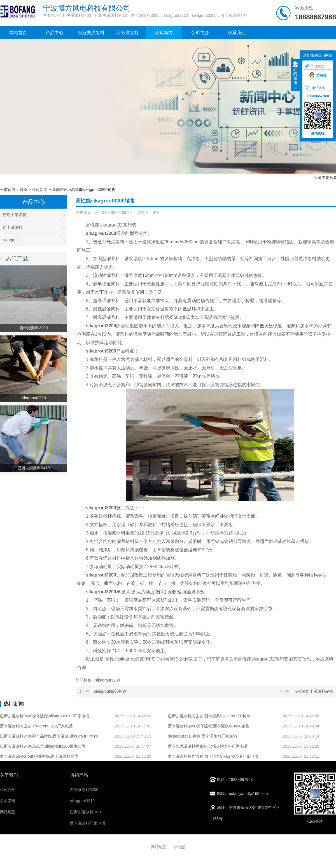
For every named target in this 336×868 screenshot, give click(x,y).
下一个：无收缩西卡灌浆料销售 (306, 691)
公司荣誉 (8, 801)
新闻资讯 (60, 190)
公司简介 (200, 33)
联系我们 (237, 33)
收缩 (295, 76)
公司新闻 (164, 33)
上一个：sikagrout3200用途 (102, 691)
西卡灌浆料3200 (84, 790)
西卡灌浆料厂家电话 (88, 823)
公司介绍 (8, 790)
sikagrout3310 (82, 801)
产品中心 (55, 33)
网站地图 (8, 812)
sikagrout (34, 240)
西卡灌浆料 (127, 33)
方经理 (318, 75)
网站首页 (18, 33)
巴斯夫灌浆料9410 (86, 812)
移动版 (179, 847)
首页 (24, 190)
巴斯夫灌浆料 (91, 33)
